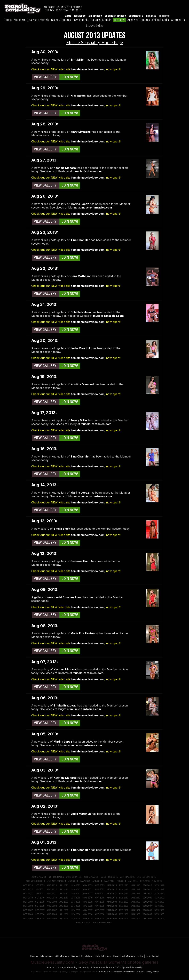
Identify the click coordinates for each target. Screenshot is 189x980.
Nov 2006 (159, 910)
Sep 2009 (40, 902)
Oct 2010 (28, 898)
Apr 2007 (100, 910)
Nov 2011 (159, 889)
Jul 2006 (64, 914)
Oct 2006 (28, 914)
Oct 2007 (28, 910)
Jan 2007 (135, 910)
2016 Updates (91, 877)
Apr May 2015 (127, 877)
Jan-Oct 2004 (83, 923)
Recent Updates (61, 20)
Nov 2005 (159, 914)
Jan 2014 (133, 881)
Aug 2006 (52, 914)
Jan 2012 (135, 889)
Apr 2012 (100, 889)
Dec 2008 (147, 902)
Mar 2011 (112, 894)
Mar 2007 (112, 910)
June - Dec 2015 (109, 877)
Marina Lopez (80, 204)
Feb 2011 (124, 894)
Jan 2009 (135, 902)
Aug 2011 (52, 894)
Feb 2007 (124, 910)
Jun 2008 (76, 906)
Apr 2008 (100, 906)
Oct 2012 (28, 889)
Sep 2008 (40, 906)
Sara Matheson (81, 276)
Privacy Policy (94, 25)
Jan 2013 (135, 885)
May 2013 (88, 885)
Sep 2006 (40, 914)
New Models (136, 17)
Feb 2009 (124, 902)
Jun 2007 (76, 910)
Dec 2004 (147, 919)
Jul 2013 (64, 885)
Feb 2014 (121, 881)
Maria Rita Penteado (84, 633)
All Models (95, 17)
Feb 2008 (124, 906)
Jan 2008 (135, 906)
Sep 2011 (40, 894)
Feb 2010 (124, 898)
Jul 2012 (64, 889)
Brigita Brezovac (65, 705)
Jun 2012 (76, 889)
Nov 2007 (159, 906)
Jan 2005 (135, 919)
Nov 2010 (159, 894)
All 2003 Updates (102, 923)
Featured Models (115, 17)
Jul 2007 (64, 910)
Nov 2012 (159, 885)
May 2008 (88, 906)
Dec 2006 (147, 910)
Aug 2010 (52, 898)
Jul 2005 (64, 919)
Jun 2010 (76, 898)
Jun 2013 (76, 885)
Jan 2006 (135, 914)
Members (80, 17)
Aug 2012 (52, 889)
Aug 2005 (52, 919)
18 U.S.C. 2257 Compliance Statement (116, 972)
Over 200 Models (38, 20)
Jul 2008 (64, 906)
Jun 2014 (73, 881)
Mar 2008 (112, 906)
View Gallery (45, 77)
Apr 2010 (100, 898)
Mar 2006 (112, 914)
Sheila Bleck (62, 529)
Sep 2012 (40, 889)
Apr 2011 (100, 894)
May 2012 (88, 889)
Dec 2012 (147, 885)
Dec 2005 (147, 914)
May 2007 (88, 910)
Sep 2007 (40, 910)
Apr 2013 (100, 885)
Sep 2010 (40, 898)
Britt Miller (78, 60)
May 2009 (88, 902)
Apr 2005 (100, 919)
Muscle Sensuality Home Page (95, 43)
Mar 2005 (112, 919)
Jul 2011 (64, 894)
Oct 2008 (28, 906)
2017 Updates (74, 877)
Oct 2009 (28, 902)
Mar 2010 (112, 898)
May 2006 (88, 914)
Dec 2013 (145, 881)
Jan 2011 (135, 894)
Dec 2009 (147, 898)
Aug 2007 (52, 910)
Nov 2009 (159, 898)
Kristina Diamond (82, 384)
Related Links (160, 20)
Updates (151, 17)
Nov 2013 (157, 881)
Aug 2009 (52, 902)
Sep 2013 (40, 885)
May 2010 (88, 898)
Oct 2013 (28, 885)
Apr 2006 (100, 914)
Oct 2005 (28, 919)
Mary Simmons (81, 132)
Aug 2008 (52, 906)
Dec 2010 (147, 894)
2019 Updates (39, 877)
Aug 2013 (52, 885)
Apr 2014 (97, 881)
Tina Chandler (80, 240)
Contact (140, 972)
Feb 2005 (124, 919)
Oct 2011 (28, 894)
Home (68, 17)
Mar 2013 (112, 885)
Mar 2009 (112, 902)
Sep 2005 (40, 919)
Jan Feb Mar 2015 (146, 877)
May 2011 (88, 894)
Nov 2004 (159, 919)
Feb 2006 (124, 914)
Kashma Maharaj (65, 168)
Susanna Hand (80, 561)
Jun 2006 (76, 914)
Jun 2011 (76, 894)
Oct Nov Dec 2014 (35, 881)
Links (140, 956)
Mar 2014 (109, 881)
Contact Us (178, 20)
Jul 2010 (64, 898)
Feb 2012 (124, 889)
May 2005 (88, 919)
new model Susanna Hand (65, 597)
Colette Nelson (81, 312)
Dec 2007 (147, 906)
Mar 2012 (112, 889)
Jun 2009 (76, 902)
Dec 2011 (147, 889)
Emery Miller (79, 420)
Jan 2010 (135, 898)
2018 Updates (56, 877)
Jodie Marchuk (81, 348)
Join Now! (165, 17)
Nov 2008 (159, 902)
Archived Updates (139, 20)
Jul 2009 (64, 902)
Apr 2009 (100, 902)
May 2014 (85, 881)
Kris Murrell (78, 96)
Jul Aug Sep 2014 (57, 881)
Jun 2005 (76, 919)
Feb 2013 (124, 885)
